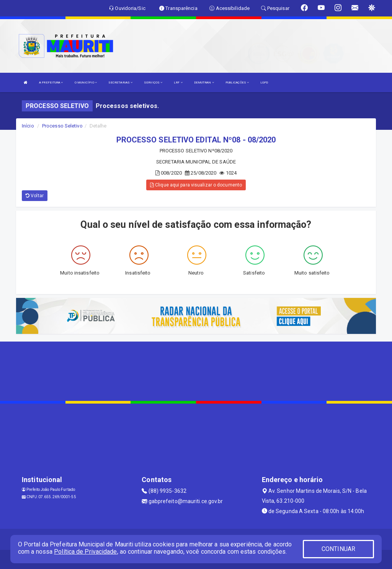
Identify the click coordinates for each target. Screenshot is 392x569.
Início (28, 126)
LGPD (264, 83)
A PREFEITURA (51, 83)
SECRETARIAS (120, 83)
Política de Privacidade (85, 552)
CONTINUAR (338, 549)
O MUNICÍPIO (86, 83)
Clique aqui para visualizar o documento (196, 185)
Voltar (35, 196)
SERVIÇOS (153, 83)
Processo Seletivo (62, 126)
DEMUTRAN (204, 83)
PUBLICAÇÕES (237, 83)
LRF (178, 83)
